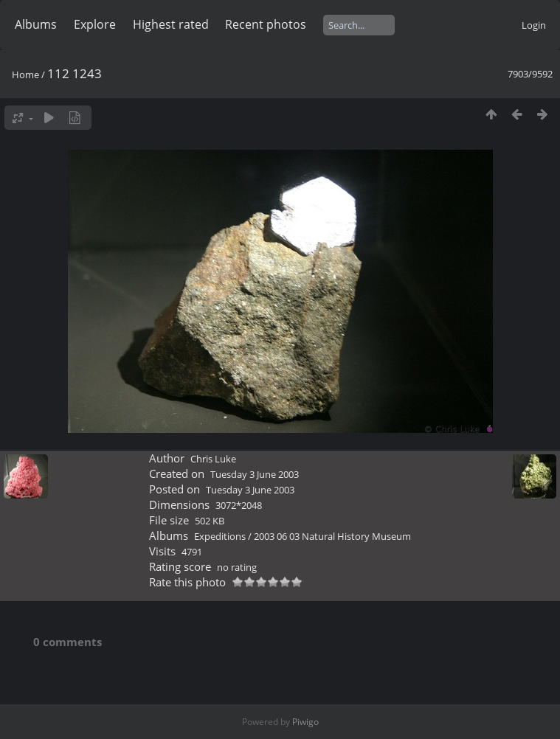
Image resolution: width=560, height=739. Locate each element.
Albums (36, 24)
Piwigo (305, 722)
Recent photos (266, 24)
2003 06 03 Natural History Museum (332, 536)
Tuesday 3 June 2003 (255, 474)
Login (534, 25)
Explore (95, 24)
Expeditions (220, 536)
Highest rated (171, 24)
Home (25, 74)
